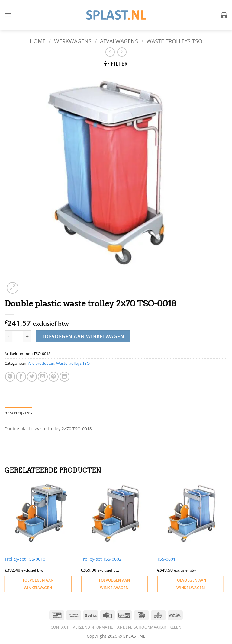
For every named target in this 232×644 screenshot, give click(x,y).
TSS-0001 (166, 559)
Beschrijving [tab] (18, 413)
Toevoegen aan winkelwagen (83, 336)
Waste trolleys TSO (174, 41)
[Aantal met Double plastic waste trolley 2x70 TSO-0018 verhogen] (27, 336)
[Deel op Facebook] (21, 377)
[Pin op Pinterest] (54, 377)
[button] (8, 15)
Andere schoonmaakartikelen (149, 627)
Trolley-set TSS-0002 (101, 559)
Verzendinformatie (93, 627)
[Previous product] (122, 52)
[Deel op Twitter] (32, 377)
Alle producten (41, 363)
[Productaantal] (18, 336)
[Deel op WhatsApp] (10, 377)
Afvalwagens (119, 41)
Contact (60, 627)
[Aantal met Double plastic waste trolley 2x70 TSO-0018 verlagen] (8, 336)
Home (38, 41)
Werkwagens (73, 41)
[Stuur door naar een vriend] (43, 377)
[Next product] (110, 52)
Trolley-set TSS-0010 (25, 559)
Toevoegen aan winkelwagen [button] (38, 584)
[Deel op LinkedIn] (64, 377)
